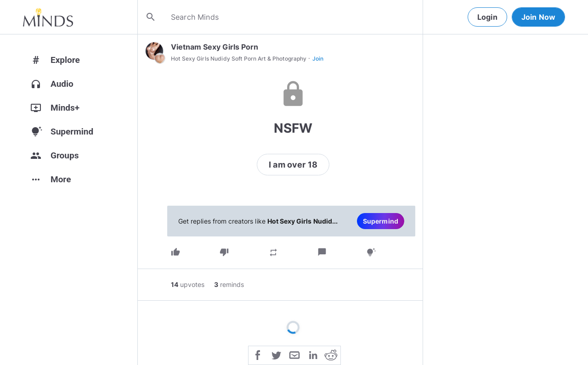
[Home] (48, 17)
